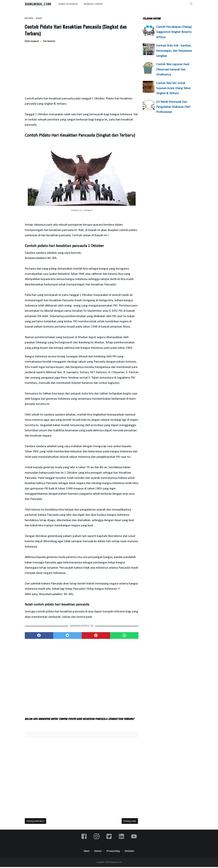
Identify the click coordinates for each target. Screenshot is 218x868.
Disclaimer (131, 852)
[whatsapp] (124, 637)
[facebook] (39, 637)
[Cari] (191, 5)
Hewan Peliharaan (68, 4)
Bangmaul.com (38, 4)
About (85, 852)
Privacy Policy (114, 852)
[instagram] (97, 840)
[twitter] (67, 637)
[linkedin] (121, 840)
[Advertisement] (82, 71)
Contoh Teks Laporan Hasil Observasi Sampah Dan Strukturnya (173, 70)
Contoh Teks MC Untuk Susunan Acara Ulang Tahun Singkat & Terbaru (173, 88)
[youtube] (134, 840)
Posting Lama (130, 822)
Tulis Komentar (49, 42)
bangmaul (35, 42)
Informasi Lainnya (93, 4)
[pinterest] (96, 637)
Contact (97, 852)
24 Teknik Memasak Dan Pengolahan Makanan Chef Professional (173, 107)
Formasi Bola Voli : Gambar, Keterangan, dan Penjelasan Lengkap (174, 51)
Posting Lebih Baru (35, 822)
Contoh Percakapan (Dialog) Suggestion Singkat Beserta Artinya (174, 32)
